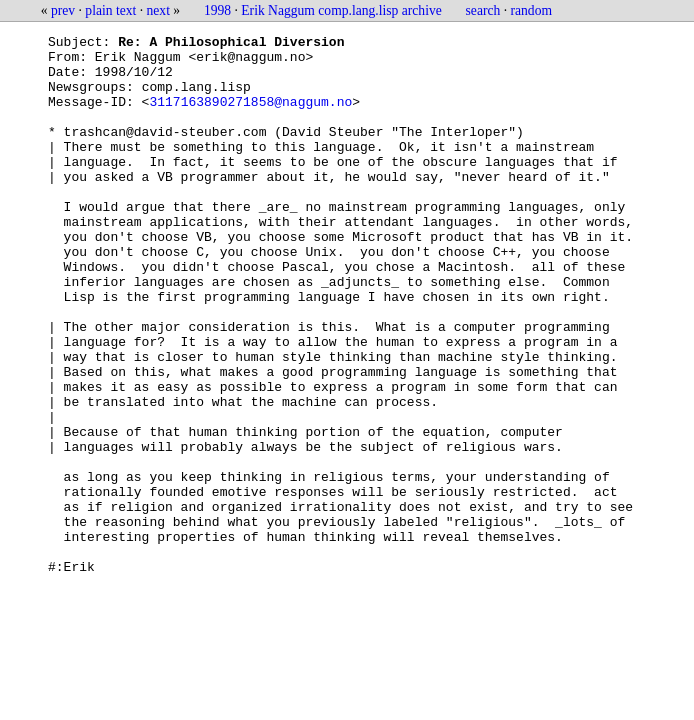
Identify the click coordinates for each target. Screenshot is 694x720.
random (532, 10)
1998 (217, 10)
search (483, 10)
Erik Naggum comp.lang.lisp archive (341, 10)
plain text (110, 10)
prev (63, 10)
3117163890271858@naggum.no (250, 116)
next (158, 10)
